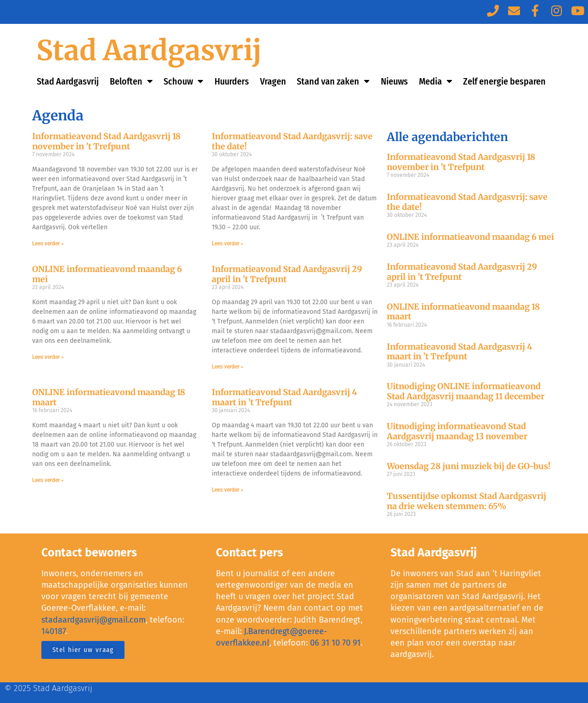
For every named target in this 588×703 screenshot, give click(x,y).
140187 (53, 631)
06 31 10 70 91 (335, 643)
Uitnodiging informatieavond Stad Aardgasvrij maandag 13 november (457, 431)
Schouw (184, 81)
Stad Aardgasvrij (149, 50)
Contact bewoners (89, 553)
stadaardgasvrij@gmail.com (93, 620)
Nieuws (394, 81)
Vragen (273, 81)
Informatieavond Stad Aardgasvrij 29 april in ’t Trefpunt (287, 274)
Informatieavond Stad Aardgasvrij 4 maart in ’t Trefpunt (284, 397)
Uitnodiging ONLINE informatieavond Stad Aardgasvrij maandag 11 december (466, 391)
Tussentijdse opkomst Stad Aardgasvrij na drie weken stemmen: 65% (466, 501)
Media (436, 81)
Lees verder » (48, 244)
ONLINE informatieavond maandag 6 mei (107, 274)
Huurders (232, 81)
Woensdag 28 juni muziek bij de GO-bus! (469, 466)
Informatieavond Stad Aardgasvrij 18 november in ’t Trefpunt (106, 141)
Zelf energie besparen (504, 81)
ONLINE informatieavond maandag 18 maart (109, 397)
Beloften (131, 81)
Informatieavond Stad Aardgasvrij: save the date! (292, 141)
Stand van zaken (333, 81)
